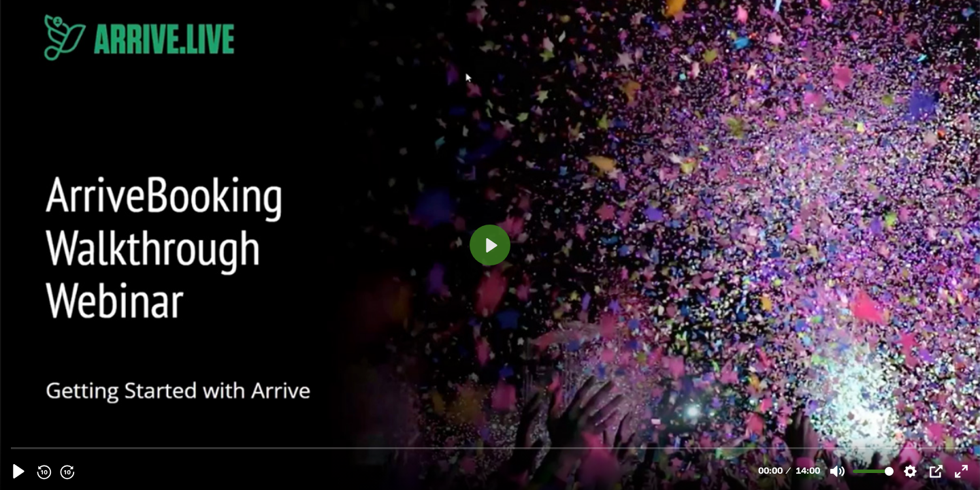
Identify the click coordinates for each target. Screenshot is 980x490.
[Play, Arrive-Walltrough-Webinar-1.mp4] (19, 471)
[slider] (491, 447)
